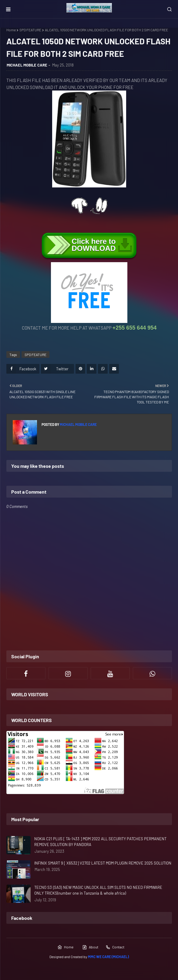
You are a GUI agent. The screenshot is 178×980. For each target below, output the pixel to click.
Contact (115, 947)
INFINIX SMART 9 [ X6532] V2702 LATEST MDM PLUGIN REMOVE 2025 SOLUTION (103, 863)
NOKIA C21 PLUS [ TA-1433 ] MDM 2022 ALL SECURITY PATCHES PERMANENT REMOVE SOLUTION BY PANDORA (100, 842)
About (90, 947)
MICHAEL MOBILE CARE (27, 65)
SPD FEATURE (30, 30)
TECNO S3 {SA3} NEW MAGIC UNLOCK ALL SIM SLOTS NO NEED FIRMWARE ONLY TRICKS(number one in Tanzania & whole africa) (98, 890)
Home (11, 30)
